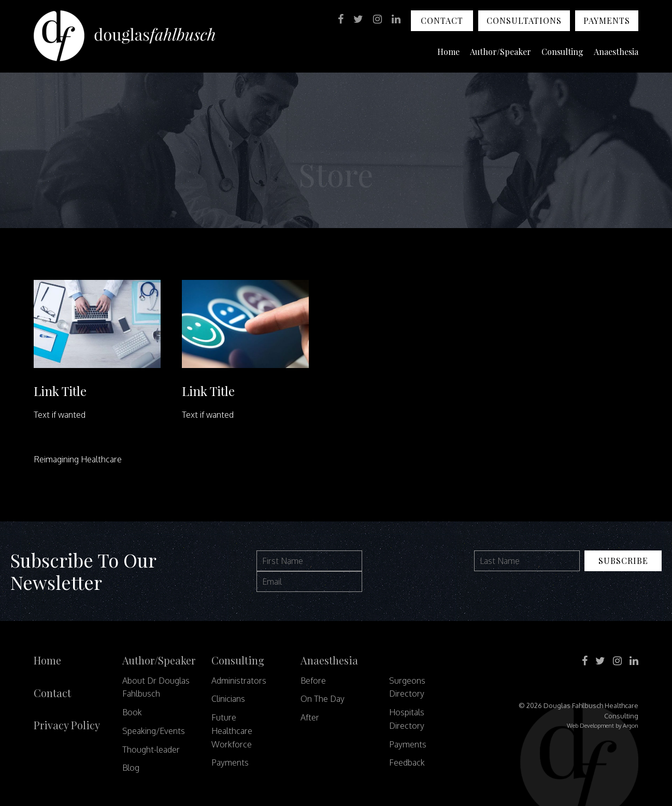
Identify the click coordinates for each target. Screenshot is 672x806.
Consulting (562, 52)
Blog (131, 768)
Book (132, 712)
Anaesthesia (616, 52)
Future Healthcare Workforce (232, 731)
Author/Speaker (501, 52)
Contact (442, 20)
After (310, 717)
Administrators (239, 681)
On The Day (323, 699)
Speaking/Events (154, 731)
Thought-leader (151, 750)
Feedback (407, 762)
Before (313, 681)
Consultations (524, 20)
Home (448, 52)
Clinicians (228, 699)
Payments (607, 20)
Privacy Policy (67, 725)
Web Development (590, 726)
